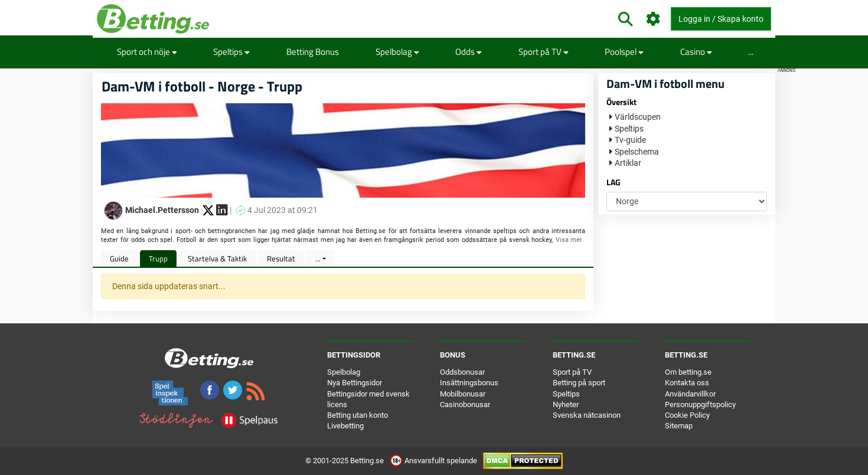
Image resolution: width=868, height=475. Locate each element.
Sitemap (679, 426)
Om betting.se (688, 372)
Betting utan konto (358, 415)
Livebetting (345, 426)
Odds (469, 52)
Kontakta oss (687, 383)
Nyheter (566, 404)
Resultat (281, 258)
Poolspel (624, 52)
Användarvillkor (690, 394)
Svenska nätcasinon (587, 415)
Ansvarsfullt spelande (434, 461)
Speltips (231, 52)
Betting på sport (579, 383)
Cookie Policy (687, 415)
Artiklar (628, 163)
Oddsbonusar (462, 372)
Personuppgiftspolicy (700, 404)
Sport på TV (544, 52)
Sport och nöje (147, 52)
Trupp (158, 258)
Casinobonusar (465, 404)
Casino (696, 52)
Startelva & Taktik (217, 258)
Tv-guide (630, 140)
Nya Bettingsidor (355, 383)
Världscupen (638, 117)
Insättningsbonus (469, 383)
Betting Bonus (313, 52)
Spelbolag (397, 52)
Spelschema (637, 152)
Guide (119, 258)
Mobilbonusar (463, 394)
